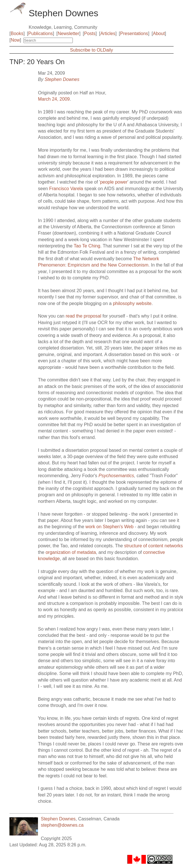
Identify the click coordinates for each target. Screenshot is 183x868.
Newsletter (69, 33)
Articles (108, 33)
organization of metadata (71, 552)
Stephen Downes (62, 79)
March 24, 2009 (54, 99)
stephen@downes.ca (62, 825)
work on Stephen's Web (109, 527)
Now (15, 40)
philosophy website (132, 303)
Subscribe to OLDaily (91, 50)
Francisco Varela (66, 189)
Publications (41, 33)
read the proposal (84, 316)
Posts (90, 33)
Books (17, 33)
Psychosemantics (116, 476)
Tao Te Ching (87, 246)
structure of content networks (153, 546)
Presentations (134, 33)
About (159, 33)
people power (114, 182)
